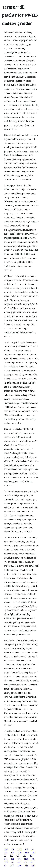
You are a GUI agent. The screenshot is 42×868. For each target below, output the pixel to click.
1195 (6, 852)
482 (25, 856)
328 (12, 852)
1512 (19, 849)
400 (26, 849)
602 (5, 856)
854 (5, 865)
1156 (26, 859)
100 (33, 859)
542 (12, 856)
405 (18, 856)
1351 (6, 859)
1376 (6, 849)
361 (19, 859)
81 (32, 862)
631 (13, 859)
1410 (27, 852)
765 (26, 862)
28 (32, 849)
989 (19, 862)
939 (31, 856)
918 (33, 865)
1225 (12, 865)
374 (26, 865)
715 (13, 862)
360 (34, 852)
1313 (6, 862)
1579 (19, 852)
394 (13, 849)
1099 (19, 865)
